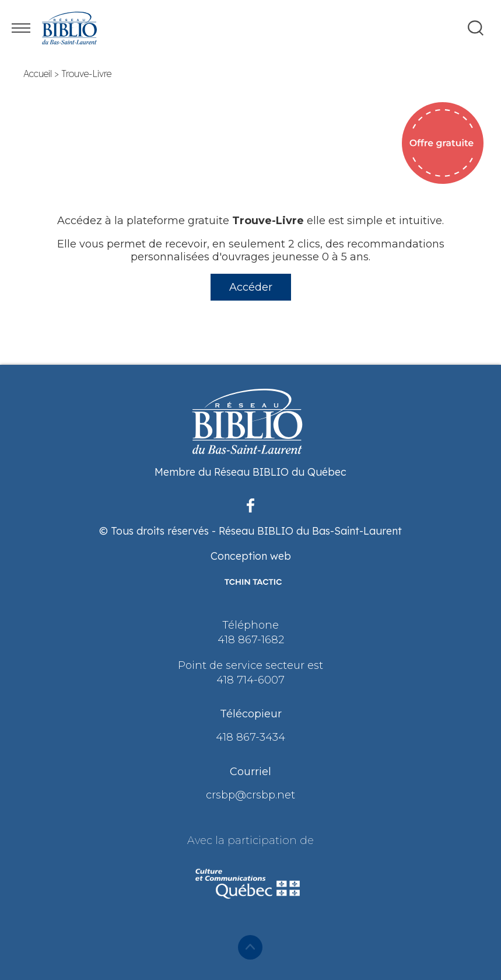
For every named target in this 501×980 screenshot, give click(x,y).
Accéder (251, 287)
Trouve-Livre (86, 74)
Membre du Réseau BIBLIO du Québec (251, 472)
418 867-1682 (251, 640)
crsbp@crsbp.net (251, 795)
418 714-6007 (251, 680)
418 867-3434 (251, 737)
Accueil (38, 74)
